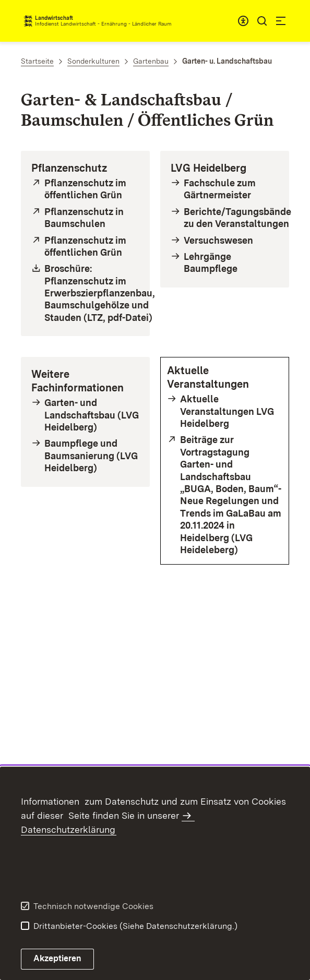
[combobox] (243, 21)
